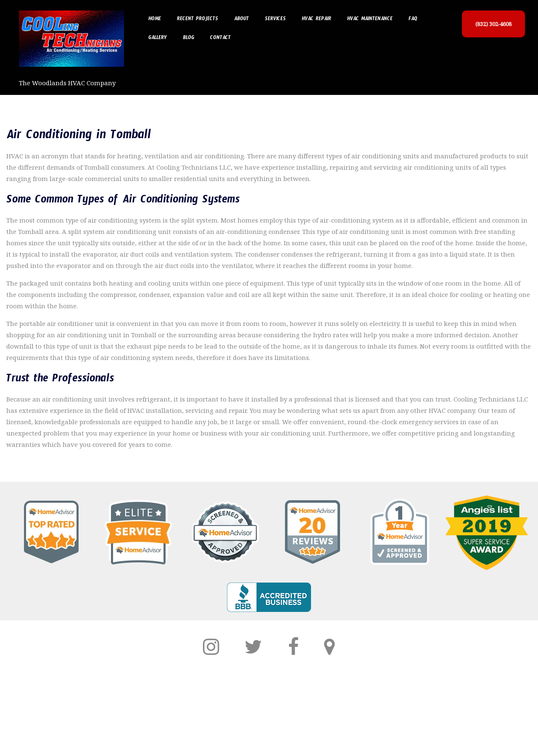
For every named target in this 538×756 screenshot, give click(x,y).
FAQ (413, 20)
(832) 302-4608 (493, 24)
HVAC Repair (316, 20)
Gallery (158, 39)
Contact (220, 39)
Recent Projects (198, 20)
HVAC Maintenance (370, 20)
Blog (189, 39)
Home (155, 20)
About (241, 20)
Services (275, 20)
